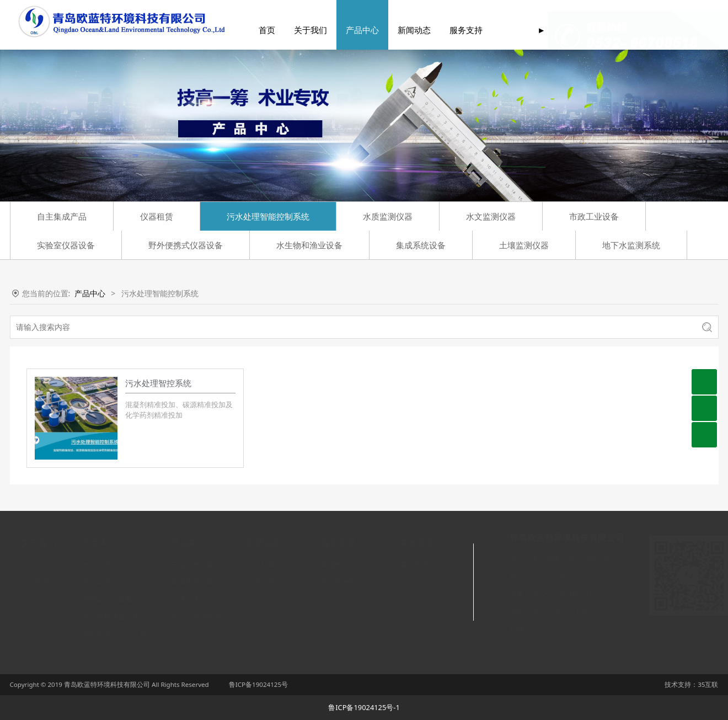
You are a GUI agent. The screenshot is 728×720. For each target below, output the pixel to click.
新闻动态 (399, 30)
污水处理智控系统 (158, 383)
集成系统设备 (421, 245)
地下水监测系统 (631, 245)
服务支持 (451, 30)
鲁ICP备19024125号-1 (364, 707)
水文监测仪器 (491, 216)
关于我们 (296, 30)
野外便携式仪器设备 (186, 245)
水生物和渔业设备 (309, 245)
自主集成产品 (62, 216)
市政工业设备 (594, 216)
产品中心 (347, 30)
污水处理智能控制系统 (268, 216)
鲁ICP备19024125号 (258, 684)
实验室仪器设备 (66, 245)
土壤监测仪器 (524, 245)
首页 (252, 30)
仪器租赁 (157, 216)
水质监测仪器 (388, 216)
